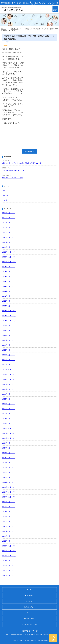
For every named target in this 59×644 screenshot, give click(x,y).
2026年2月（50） (9, 566)
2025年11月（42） (9, 551)
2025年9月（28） (9, 541)
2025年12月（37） (9, 556)
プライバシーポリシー (29, 624)
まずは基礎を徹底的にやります (13, 170)
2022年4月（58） (9, 340)
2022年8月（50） (9, 360)
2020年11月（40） (9, 257)
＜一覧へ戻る (29, 151)
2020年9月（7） (8, 247)
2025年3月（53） (9, 512)
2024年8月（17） (9, 477)
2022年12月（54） (9, 379)
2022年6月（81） (9, 350)
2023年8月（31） (9, 419)
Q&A (29, 613)
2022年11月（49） (9, 374)
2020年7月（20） (9, 237)
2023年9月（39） (9, 423)
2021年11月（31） (9, 316)
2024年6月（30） (9, 468)
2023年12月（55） (9, 438)
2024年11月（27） (9, 492)
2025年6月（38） (9, 526)
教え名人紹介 (29, 607)
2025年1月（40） (9, 502)
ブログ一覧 (15, 29)
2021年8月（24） (9, 301)
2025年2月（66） (9, 507)
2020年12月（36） (9, 262)
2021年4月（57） (9, 281)
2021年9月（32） (9, 306)
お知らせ (5, 195)
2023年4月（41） (9, 399)
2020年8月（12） (9, 242)
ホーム (4, 29)
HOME (29, 590)
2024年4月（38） (9, 458)
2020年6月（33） (9, 232)
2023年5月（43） (9, 404)
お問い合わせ (29, 619)
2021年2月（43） (9, 272)
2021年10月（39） (9, 311)
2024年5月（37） (9, 463)
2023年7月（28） (9, 414)
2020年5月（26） (9, 228)
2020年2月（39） (9, 213)
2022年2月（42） (9, 330)
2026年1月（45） (9, 561)
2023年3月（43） (9, 394)
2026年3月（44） (9, 570)
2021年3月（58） (9, 277)
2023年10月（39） (9, 428)
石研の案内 (29, 595)
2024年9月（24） (9, 482)
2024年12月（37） (9, 497)
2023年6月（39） (9, 409)
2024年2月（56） (9, 448)
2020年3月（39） (9, 218)
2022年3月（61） (9, 335)
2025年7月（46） (9, 531)
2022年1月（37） (9, 326)
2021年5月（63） (9, 286)
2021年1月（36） (9, 267)
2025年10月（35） (9, 546)
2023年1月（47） (9, 384)
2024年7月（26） (9, 472)
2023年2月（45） (9, 389)
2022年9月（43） (9, 365)
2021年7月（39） (9, 296)
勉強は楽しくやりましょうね (13, 178)
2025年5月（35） (9, 521)
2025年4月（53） (9, 517)
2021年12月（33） (9, 321)
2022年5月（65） (9, 345)
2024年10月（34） (9, 487)
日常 (4, 190)
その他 (5, 200)
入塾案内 (29, 601)
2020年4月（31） (9, 223)
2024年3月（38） (9, 453)
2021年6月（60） (9, 291)
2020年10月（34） (9, 252)
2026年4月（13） (9, 575)
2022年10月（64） (9, 370)
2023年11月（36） (9, 433)
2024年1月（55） (9, 443)
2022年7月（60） (9, 355)
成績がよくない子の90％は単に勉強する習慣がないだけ (22, 163)
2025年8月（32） (9, 536)
